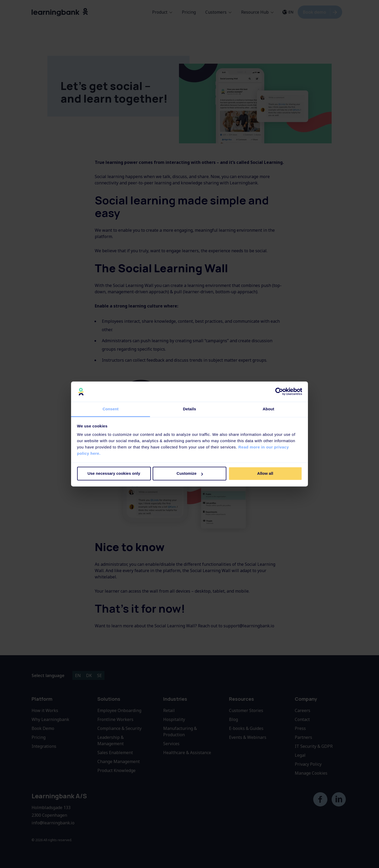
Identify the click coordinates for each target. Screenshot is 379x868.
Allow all (265, 474)
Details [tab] (189, 409)
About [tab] (268, 409)
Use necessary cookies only (114, 474)
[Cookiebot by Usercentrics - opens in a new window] (279, 392)
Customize (190, 474)
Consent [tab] (111, 409)
